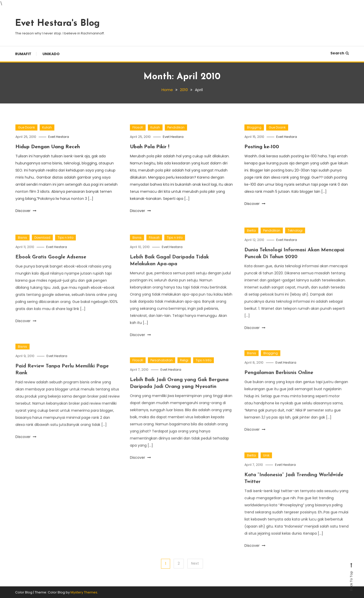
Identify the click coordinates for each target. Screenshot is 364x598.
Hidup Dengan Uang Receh (48, 147)
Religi (184, 370)
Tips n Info (65, 248)
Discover (26, 210)
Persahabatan (162, 370)
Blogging (254, 127)
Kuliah (47, 127)
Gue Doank (26, 127)
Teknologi (295, 240)
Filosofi (138, 127)
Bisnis (22, 248)
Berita (251, 240)
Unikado (51, 54)
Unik (266, 465)
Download (42, 248)
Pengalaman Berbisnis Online (279, 383)
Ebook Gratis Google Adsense (51, 267)
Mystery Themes (84, 592)
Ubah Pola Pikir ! (150, 147)
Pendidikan (176, 127)
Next (195, 563)
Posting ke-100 (262, 147)
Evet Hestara (59, 137)
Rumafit (23, 54)
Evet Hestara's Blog (58, 24)
